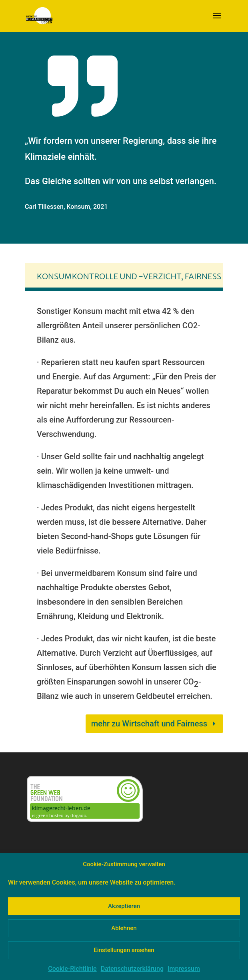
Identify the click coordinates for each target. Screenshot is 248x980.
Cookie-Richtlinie (72, 969)
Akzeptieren (124, 906)
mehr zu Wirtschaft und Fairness (149, 724)
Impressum (184, 969)
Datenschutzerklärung (132, 969)
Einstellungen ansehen (124, 950)
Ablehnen (124, 928)
